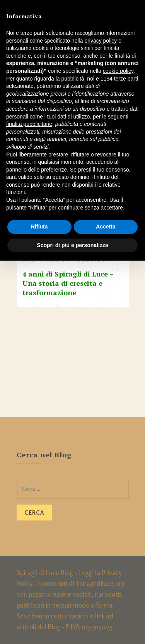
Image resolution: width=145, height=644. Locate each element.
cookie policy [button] (118, 71)
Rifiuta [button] (39, 227)
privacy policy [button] (101, 41)
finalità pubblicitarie (29, 124)
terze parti (126, 79)
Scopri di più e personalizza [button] (72, 245)
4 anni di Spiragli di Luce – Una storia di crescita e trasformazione (68, 283)
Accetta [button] (106, 227)
